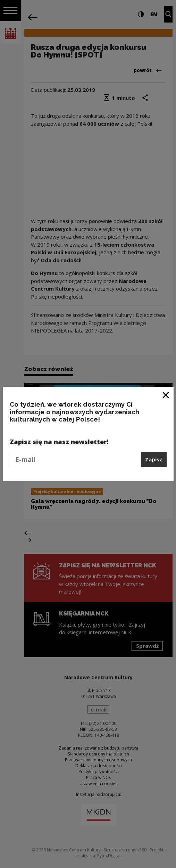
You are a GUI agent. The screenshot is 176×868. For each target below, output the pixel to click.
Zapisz (154, 459)
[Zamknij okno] (166, 395)
